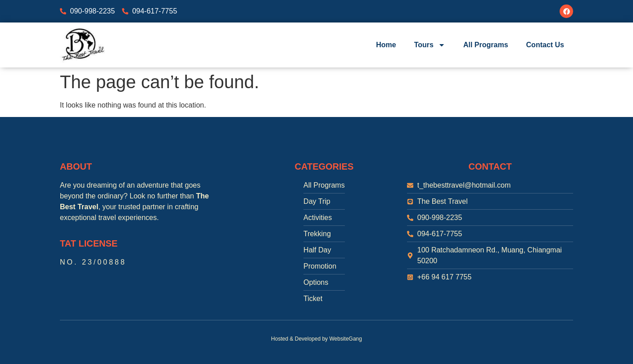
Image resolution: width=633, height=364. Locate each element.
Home (386, 45)
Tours (430, 45)
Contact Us (545, 45)
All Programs (486, 45)
